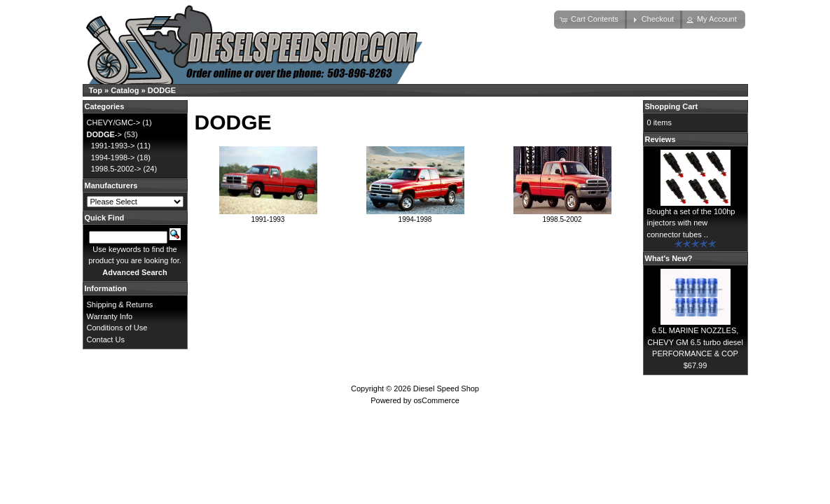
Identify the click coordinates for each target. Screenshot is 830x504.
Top (96, 90)
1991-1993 (268, 216)
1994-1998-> (113, 157)
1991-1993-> (113, 146)
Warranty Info (110, 316)
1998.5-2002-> (116, 169)
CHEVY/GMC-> (114, 122)
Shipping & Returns (120, 304)
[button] (590, 20)
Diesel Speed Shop (446, 388)
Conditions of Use (117, 328)
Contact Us (106, 339)
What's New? (669, 258)
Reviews (660, 139)
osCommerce (436, 400)
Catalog (125, 90)
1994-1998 (415, 216)
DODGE (162, 90)
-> (104, 134)
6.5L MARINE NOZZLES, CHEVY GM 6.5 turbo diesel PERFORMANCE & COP (695, 342)
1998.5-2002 (562, 216)
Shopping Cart (672, 106)
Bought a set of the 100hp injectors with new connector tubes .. (691, 223)
